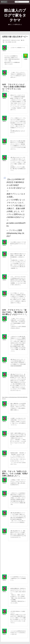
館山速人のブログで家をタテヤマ (15, 15)
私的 (13, 42)
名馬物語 (10, 42)
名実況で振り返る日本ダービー (15, 37)
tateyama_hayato (16, 40)
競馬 (23, 40)
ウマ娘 (6, 42)
